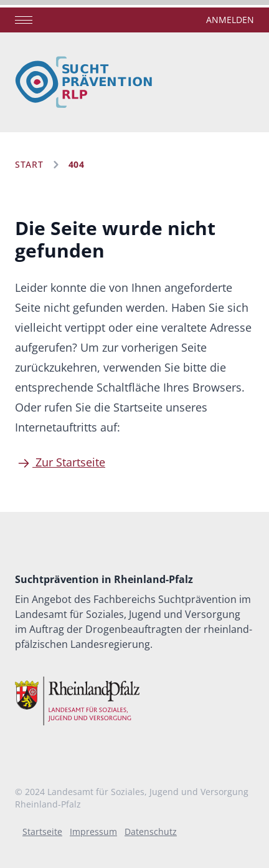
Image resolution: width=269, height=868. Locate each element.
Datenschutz (151, 832)
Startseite (42, 832)
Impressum (93, 832)
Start (29, 164)
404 (77, 164)
